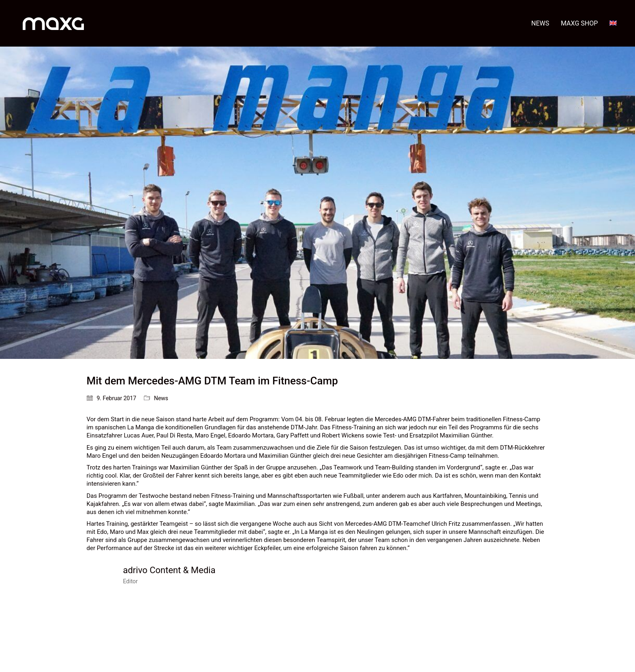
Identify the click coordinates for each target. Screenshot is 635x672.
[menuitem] (613, 23)
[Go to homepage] (53, 23)
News (161, 398)
